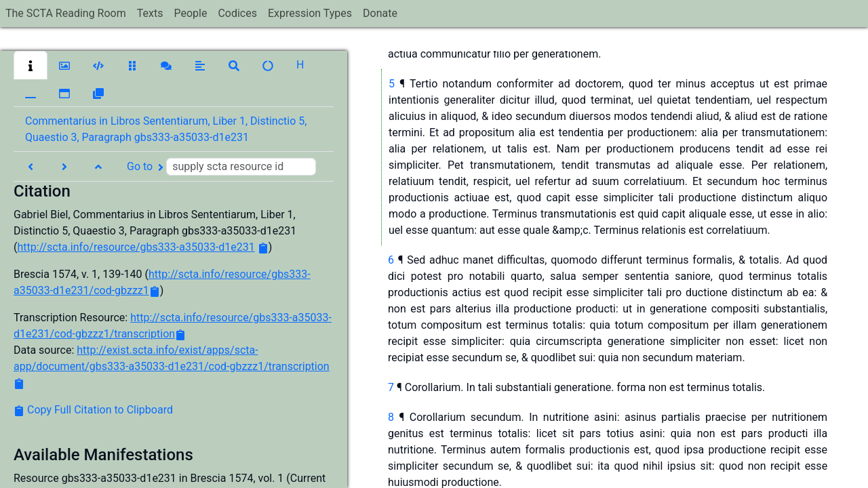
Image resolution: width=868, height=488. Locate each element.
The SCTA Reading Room (66, 13)
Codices (237, 13)
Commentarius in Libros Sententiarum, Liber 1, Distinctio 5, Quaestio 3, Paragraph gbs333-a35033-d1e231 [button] (166, 129)
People (190, 13)
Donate (380, 13)
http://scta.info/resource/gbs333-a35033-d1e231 (136, 247)
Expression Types (310, 13)
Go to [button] (221, 167)
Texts (150, 13)
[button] (31, 65)
